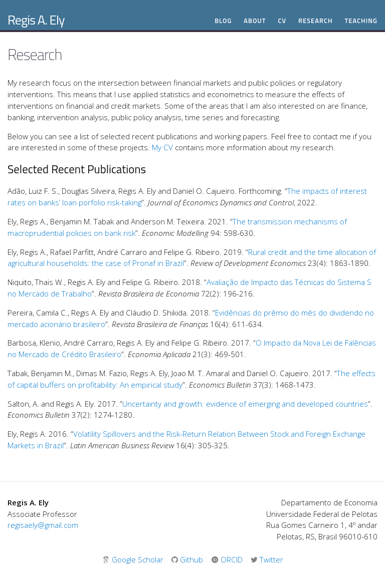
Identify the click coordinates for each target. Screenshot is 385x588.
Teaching (361, 21)
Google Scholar (134, 559)
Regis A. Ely (36, 20)
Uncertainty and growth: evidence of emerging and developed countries (245, 404)
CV (282, 21)
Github (188, 559)
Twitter (267, 559)
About (255, 21)
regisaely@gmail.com (43, 525)
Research (316, 21)
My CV (162, 147)
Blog (223, 21)
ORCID (228, 559)
